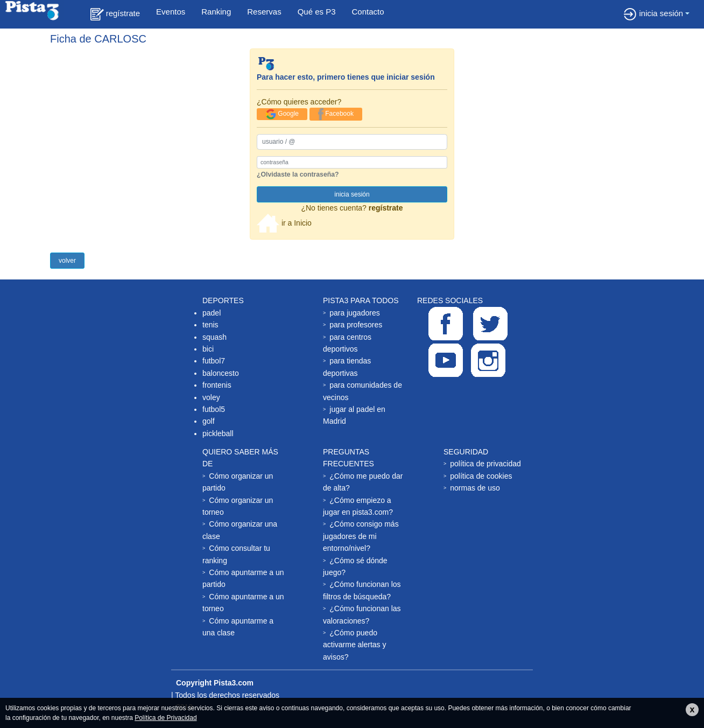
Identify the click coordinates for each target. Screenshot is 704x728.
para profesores (356, 325)
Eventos (171, 12)
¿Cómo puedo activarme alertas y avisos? (354, 645)
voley (211, 397)
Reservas (264, 12)
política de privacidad (485, 464)
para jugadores (354, 313)
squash (214, 337)
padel (212, 313)
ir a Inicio (284, 223)
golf (209, 421)
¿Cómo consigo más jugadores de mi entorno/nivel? (361, 536)
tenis (210, 325)
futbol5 (214, 409)
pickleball (218, 433)
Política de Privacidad (166, 718)
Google (282, 114)
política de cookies (481, 476)
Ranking (216, 12)
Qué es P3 (317, 12)
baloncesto (221, 373)
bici (208, 349)
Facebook (336, 114)
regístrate (115, 14)
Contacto (368, 12)
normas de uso (475, 488)
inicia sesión (653, 14)
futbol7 (214, 361)
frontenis (217, 385)
